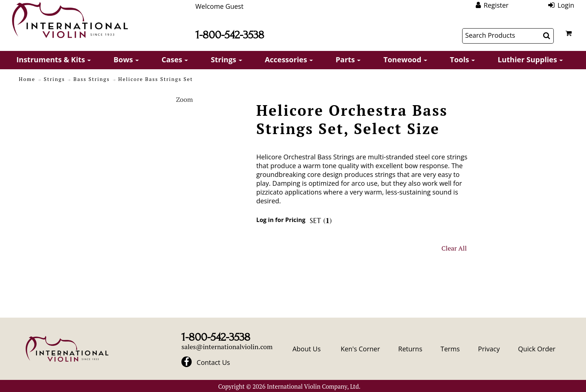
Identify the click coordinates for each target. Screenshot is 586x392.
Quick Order (537, 349)
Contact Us (213, 362)
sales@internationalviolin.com (227, 347)
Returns (410, 349)
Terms (450, 349)
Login (566, 5)
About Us (307, 349)
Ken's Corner (360, 349)
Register (496, 5)
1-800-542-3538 (230, 35)
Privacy (489, 349)
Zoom (184, 99)
